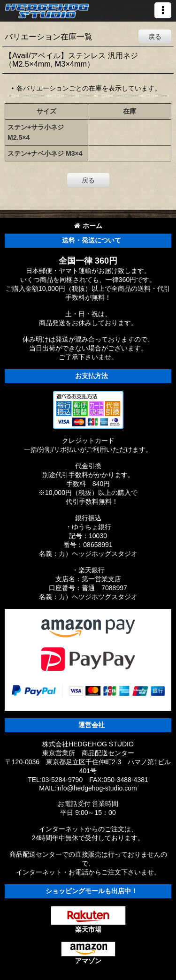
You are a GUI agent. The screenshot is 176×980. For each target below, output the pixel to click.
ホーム (88, 226)
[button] (163, 10)
